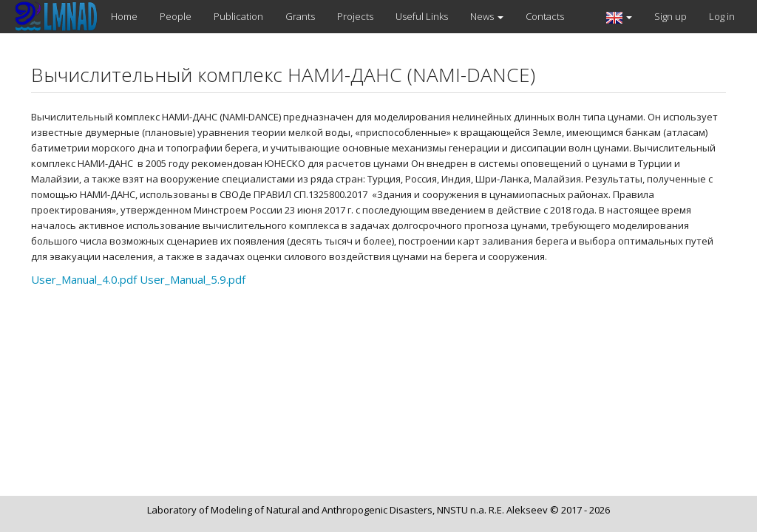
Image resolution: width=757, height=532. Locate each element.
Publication (238, 16)
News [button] (487, 16)
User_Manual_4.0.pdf (84, 279)
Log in (722, 16)
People (176, 16)
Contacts (545, 16)
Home (124, 16)
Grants (300, 16)
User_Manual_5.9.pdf (193, 279)
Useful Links (422, 16)
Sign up (671, 16)
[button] (619, 17)
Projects (355, 16)
